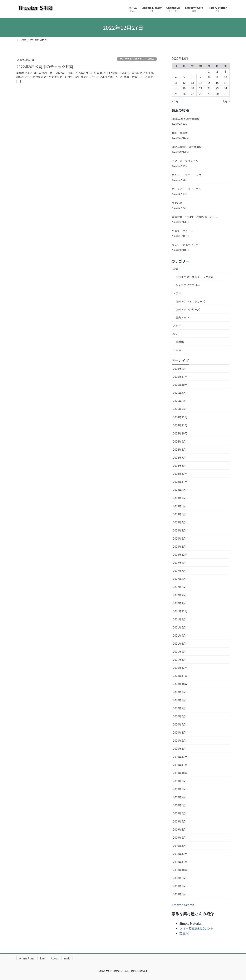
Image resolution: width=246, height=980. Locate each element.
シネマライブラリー (188, 285)
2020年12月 (180, 668)
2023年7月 (179, 498)
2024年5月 (179, 466)
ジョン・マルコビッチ (185, 245)
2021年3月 (179, 643)
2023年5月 (179, 514)
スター (177, 326)
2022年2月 (179, 595)
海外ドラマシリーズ (188, 309)
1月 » (226, 101)
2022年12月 (180, 555)
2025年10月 (180, 385)
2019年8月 (179, 789)
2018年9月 (179, 878)
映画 (176, 269)
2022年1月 (179, 603)
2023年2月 (179, 538)
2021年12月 (180, 611)
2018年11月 (180, 862)
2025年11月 (180, 377)
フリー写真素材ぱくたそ (196, 929)
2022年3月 (179, 587)
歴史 (176, 334)
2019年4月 (179, 821)
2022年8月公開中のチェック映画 (45, 67)
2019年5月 (179, 813)
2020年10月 (180, 684)
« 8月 (175, 101)
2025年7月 (179, 393)
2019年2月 (179, 837)
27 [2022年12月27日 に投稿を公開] (192, 94)
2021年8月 (179, 619)
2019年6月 (179, 805)
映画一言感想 (180, 133)
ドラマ (177, 293)
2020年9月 (179, 692)
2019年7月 (179, 797)
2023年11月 (180, 482)
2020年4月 (179, 724)
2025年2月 (179, 409)
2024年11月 (180, 425)
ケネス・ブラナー (182, 231)
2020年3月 (179, 732)
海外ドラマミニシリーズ (190, 301)
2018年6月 (179, 894)
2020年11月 (180, 676)
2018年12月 (180, 854)
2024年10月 (180, 433)
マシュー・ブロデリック (186, 175)
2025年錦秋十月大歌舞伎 (188, 147)
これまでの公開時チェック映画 (137, 59)
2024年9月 (179, 441)
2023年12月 (180, 474)
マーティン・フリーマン (186, 189)
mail (67, 958)
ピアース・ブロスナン (185, 161)
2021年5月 (179, 627)
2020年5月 (179, 716)
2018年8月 (179, 886)
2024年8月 (179, 449)
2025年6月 (179, 401)
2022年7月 (179, 571)
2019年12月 (180, 757)
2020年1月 (179, 749)
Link (43, 958)
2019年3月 (179, 829)
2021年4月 (179, 635)
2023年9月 (179, 490)
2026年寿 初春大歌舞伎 (186, 119)
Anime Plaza (27, 958)
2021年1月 (179, 660)
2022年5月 (179, 579)
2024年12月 (180, 417)
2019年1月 (179, 846)
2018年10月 (180, 870)
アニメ (177, 350)
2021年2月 (179, 652)
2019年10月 (180, 773)
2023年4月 (179, 522)
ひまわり (177, 203)
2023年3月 (179, 530)
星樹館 (180, 342)
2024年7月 (179, 458)
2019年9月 (179, 781)
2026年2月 (179, 369)
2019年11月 (180, 765)
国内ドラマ (182, 318)
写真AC (184, 934)
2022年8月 (179, 563)
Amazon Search (183, 905)
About (55, 958)
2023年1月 (179, 546)
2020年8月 (179, 700)
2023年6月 (179, 506)
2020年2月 (179, 740)
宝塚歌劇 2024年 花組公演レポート (195, 217)
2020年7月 (179, 708)
